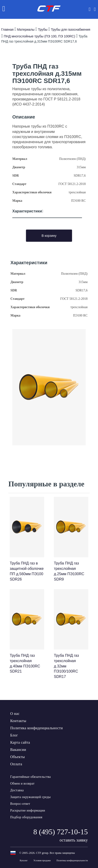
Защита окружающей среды (30, 797)
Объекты (18, 757)
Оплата (16, 764)
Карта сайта (20, 742)
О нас (15, 714)
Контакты (18, 721)
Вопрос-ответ (20, 804)
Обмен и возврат (22, 784)
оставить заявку (74, 840)
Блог (14, 735)
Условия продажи (42, 860)
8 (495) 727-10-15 (60, 832)
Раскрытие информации (28, 810)
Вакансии (18, 750)
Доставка (17, 790)
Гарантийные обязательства (31, 777)
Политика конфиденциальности (36, 728)
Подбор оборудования (26, 817)
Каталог (24, 860)
